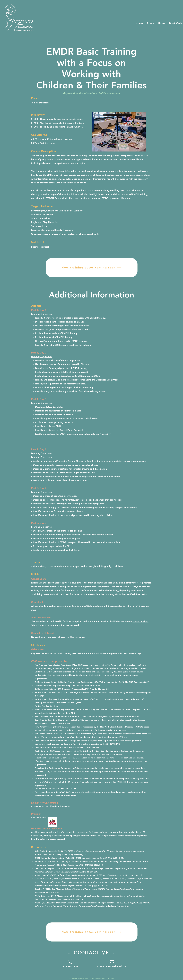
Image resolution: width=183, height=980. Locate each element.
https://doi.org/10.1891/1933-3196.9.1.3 (85, 865)
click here (118, 566)
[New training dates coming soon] (92, 268)
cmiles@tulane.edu (89, 606)
